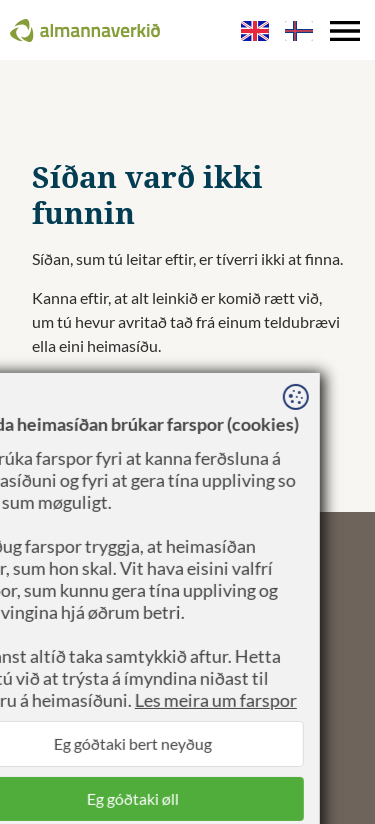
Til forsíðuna (75, 384)
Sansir (223, 630)
